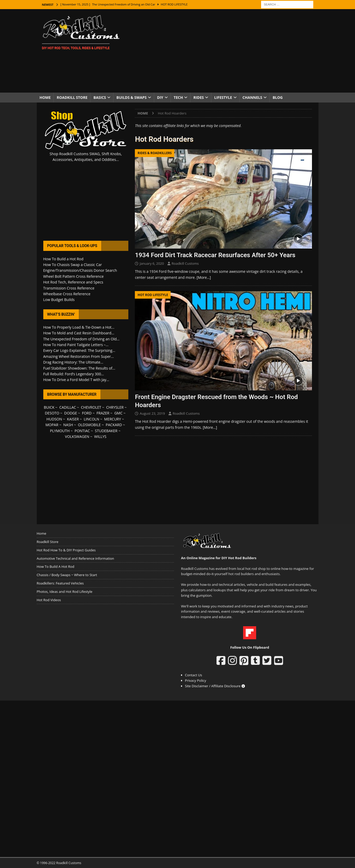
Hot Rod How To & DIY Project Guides (66, 550)
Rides (198, 97)
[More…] (204, 277)
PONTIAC (82, 431)
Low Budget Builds (59, 300)
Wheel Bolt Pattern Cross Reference (74, 276)
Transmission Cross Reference (69, 288)
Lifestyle (223, 97)
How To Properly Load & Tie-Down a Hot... (79, 327)
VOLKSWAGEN (77, 436)
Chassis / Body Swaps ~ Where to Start (67, 575)
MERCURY (113, 419)
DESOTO (52, 413)
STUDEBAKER (106, 431)
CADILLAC (68, 407)
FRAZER (103, 413)
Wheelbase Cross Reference (67, 294)
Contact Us (194, 675)
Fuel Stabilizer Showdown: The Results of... (79, 368)
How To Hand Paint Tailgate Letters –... (76, 345)
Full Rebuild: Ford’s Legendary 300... (74, 374)
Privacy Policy (195, 680)
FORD (87, 413)
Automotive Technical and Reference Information (76, 558)
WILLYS (100, 436)
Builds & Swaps (131, 97)
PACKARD (114, 425)
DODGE (71, 413)
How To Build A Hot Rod (56, 566)
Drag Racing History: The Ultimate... (73, 362)
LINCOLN (91, 419)
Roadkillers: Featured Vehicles (60, 583)
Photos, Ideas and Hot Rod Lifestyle (65, 592)
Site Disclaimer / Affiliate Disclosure (215, 686)
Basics (100, 97)
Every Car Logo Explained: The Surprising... (79, 350)
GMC (118, 413)
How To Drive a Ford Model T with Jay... (76, 380)
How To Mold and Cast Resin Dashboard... (79, 333)
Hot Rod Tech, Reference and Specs (73, 282)
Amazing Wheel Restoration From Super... (79, 356)
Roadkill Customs (185, 263)
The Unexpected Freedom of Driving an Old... (82, 339)
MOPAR (52, 425)
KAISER (73, 419)
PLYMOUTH (60, 431)
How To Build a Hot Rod (63, 259)
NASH (68, 425)
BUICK (49, 407)
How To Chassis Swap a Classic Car (73, 265)
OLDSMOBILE (89, 425)
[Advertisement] (223, 51)
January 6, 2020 (152, 263)
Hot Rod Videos (49, 600)
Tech (178, 97)
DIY (160, 97)
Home (45, 97)
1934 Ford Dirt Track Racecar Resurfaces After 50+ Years (215, 255)
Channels (252, 97)
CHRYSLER (115, 407)
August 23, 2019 (152, 413)
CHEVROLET (91, 407)
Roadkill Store (72, 97)
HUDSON (54, 419)
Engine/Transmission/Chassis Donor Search (80, 270)
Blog (278, 97)
